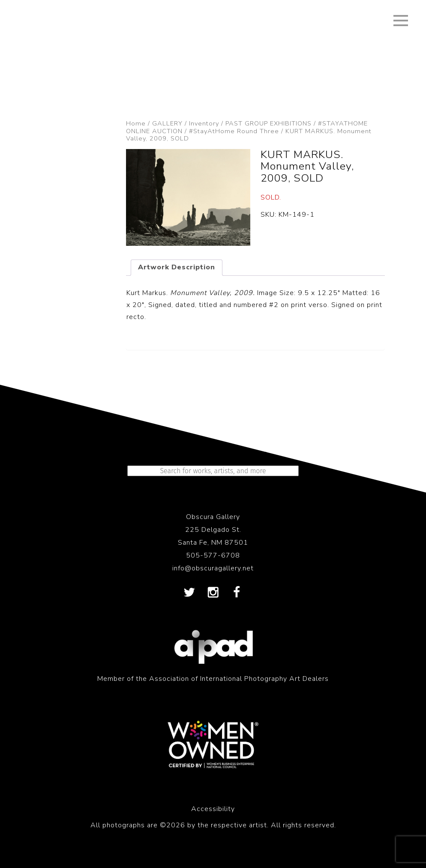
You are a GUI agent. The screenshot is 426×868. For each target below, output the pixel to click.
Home (136, 123)
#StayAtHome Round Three (234, 131)
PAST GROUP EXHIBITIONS (268, 123)
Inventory (204, 123)
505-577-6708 (213, 555)
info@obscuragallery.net (213, 568)
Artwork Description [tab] (177, 267)
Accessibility (213, 809)
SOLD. (271, 197)
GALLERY (167, 123)
